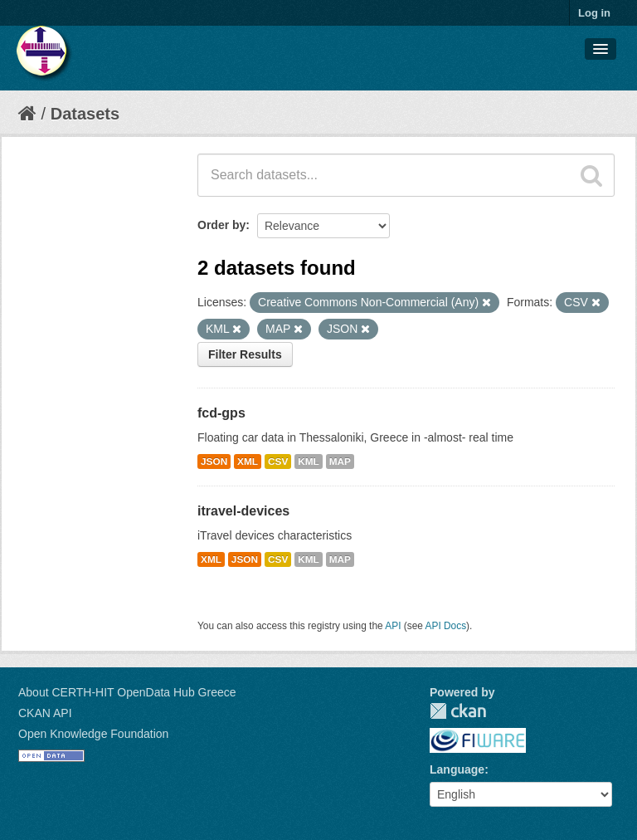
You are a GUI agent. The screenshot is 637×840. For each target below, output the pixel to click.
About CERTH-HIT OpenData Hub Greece (127, 692)
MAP (340, 462)
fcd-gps (221, 413)
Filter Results (245, 354)
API (393, 626)
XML (248, 462)
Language (457, 769)
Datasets (85, 114)
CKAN (458, 711)
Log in (594, 13)
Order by (221, 225)
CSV (278, 462)
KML (309, 462)
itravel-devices (243, 511)
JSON (214, 462)
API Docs (446, 626)
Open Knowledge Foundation (93, 734)
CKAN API (45, 713)
